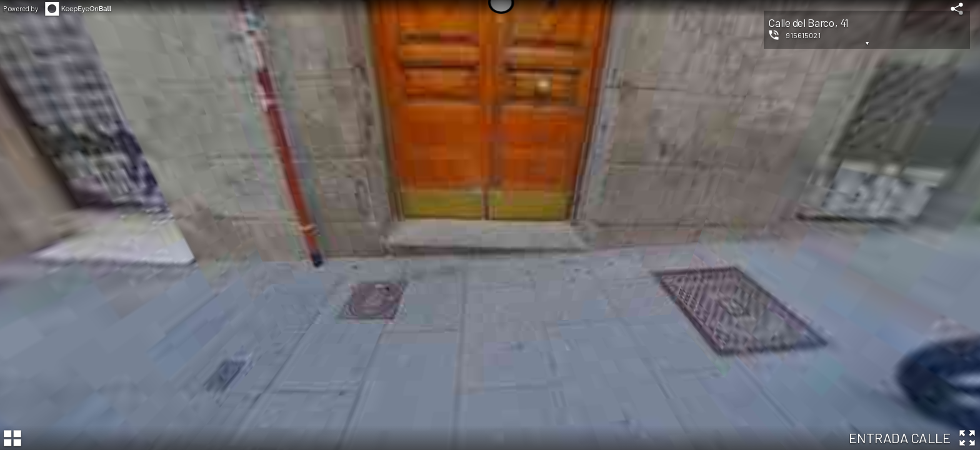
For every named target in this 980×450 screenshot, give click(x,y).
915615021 (803, 35)
